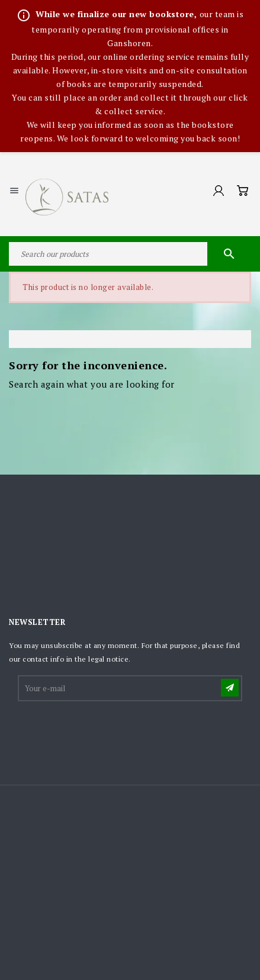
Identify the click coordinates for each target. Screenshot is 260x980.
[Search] (130, 254)
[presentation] (109, 732)
